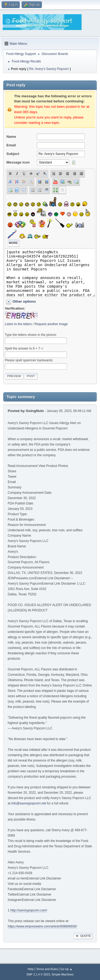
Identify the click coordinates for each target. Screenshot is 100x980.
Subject (13, 154)
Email (11, 145)
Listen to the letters (18, 324)
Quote (83, 936)
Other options (24, 301)
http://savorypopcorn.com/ (29, 910)
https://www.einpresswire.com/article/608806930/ (42, 926)
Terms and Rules (47, 969)
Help (31, 969)
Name (11, 137)
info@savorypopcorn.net (29, 803)
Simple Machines (63, 974)
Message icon (18, 162)
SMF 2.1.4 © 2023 (38, 974)
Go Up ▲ (66, 969)
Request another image (51, 324)
